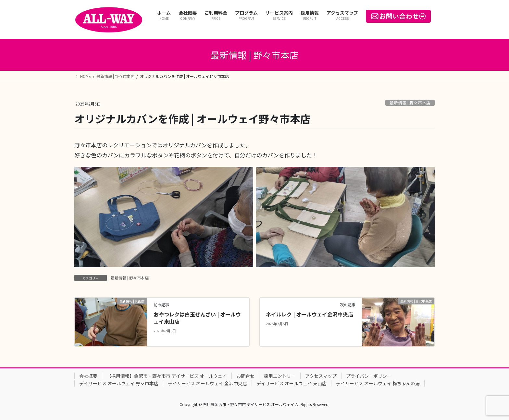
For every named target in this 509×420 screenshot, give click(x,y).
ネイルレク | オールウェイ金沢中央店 (310, 314)
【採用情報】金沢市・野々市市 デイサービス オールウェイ (167, 376)
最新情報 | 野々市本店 (410, 103)
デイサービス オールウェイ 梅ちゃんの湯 (378, 383)
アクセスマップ (321, 376)
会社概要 (88, 376)
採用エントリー (280, 376)
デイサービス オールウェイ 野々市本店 (119, 383)
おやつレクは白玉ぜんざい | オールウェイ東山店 (197, 318)
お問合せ (245, 376)
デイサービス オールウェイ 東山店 (292, 383)
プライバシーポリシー (369, 376)
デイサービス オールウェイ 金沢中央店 (207, 383)
